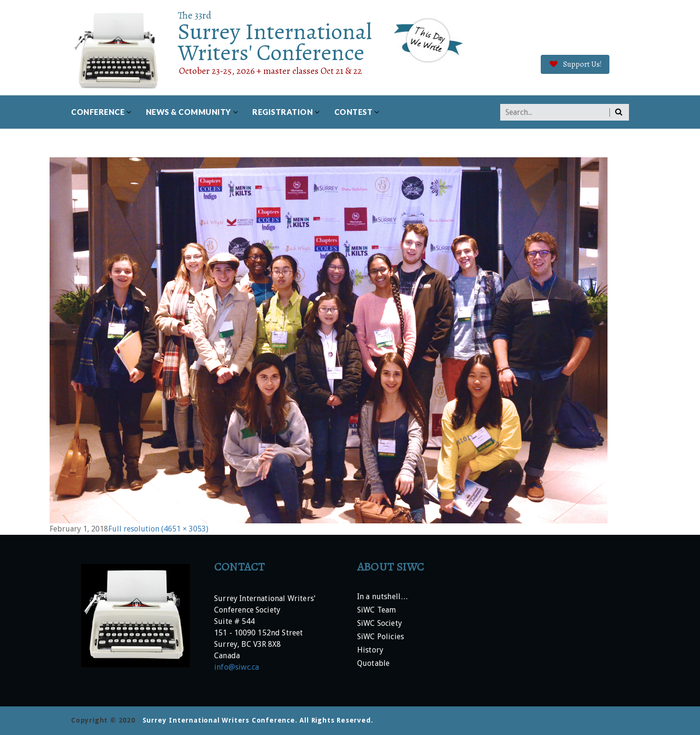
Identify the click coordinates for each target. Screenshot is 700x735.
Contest (354, 112)
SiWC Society (380, 624)
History (370, 650)
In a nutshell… (383, 597)
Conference (98, 112)
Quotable (373, 664)
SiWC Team (376, 610)
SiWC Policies (381, 637)
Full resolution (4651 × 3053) (158, 529)
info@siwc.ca (237, 667)
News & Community (189, 112)
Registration (283, 112)
